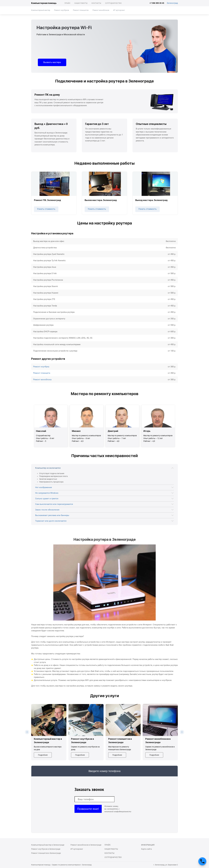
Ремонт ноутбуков (62, 10)
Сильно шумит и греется (47, 499)
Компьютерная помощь (44, 3)
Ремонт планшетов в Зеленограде (46, 853)
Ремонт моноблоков (101, 10)
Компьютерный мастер (41, 10)
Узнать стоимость (46, 209)
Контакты (96, 3)
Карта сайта (146, 849)
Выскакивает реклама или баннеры (52, 515)
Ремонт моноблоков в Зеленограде (86, 845)
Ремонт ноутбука (41, 367)
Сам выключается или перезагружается (54, 504)
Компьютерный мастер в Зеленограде (48, 845)
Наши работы (81, 3)
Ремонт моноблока (42, 380)
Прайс (68, 3)
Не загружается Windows (47, 493)
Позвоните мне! (88, 809)
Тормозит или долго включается (51, 521)
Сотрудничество (113, 3)
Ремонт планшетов (81, 10)
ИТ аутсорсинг (119, 10)
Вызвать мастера (52, 62)
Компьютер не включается (48, 468)
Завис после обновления (47, 510)
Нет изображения (44, 487)
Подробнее (43, 755)
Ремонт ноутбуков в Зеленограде (46, 849)
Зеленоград (172, 3)
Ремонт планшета (42, 373)
